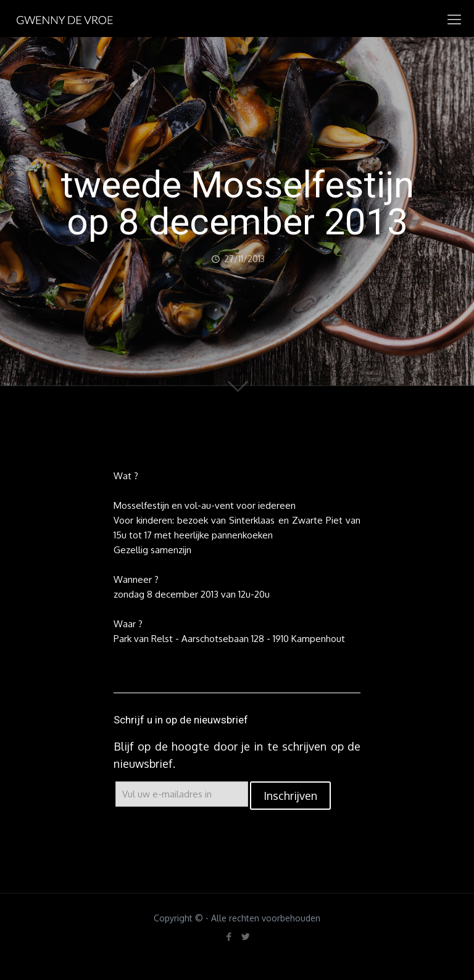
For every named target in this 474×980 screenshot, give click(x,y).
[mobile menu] (454, 19)
